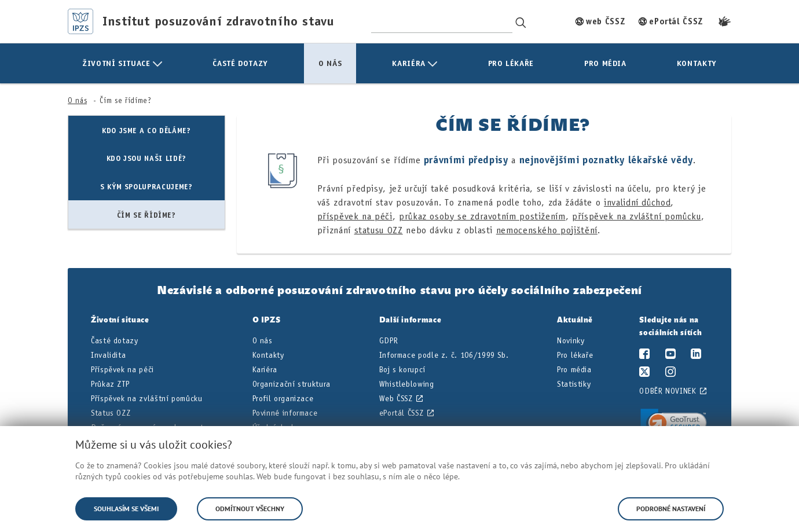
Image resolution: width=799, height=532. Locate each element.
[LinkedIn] (696, 355)
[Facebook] (645, 355)
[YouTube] (671, 355)
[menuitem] (122, 63)
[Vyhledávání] (521, 21)
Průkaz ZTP (110, 384)
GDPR (389, 341)
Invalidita (108, 355)
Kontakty (268, 355)
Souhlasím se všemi (126, 509)
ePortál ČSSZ (676, 21)
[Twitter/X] (645, 373)
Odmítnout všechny (250, 509)
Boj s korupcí (402, 370)
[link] (674, 425)
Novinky (571, 341)
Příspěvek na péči (122, 370)
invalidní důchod (637, 202)
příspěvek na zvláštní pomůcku (637, 216)
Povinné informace (285, 413)
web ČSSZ (605, 21)
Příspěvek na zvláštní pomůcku (147, 399)
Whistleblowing (407, 384)
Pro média (574, 370)
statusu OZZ (379, 230)
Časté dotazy (115, 341)
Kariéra (265, 370)
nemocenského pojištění (547, 230)
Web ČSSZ (396, 399)
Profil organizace (283, 399)
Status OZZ (111, 413)
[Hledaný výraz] (442, 21)
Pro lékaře (575, 355)
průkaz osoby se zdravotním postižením (482, 216)
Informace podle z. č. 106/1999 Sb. (444, 355)
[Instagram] (671, 373)
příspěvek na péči (355, 216)
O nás (77, 100)
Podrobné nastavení (671, 509)
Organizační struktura (292, 384)
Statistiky (574, 384)
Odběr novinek (668, 391)
